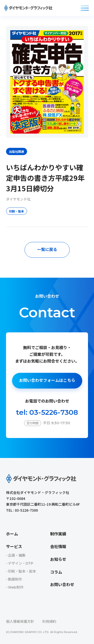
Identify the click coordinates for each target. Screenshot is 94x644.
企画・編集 (17, 555)
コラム (56, 572)
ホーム (12, 534)
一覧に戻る (47, 250)
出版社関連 (17, 151)
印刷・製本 (17, 211)
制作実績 (58, 534)
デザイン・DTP (21, 563)
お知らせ (58, 559)
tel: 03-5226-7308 (47, 412)
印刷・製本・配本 (22, 571)
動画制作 (15, 579)
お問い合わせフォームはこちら (47, 380)
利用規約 (49, 622)
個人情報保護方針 (20, 622)
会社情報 (58, 547)
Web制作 (16, 587)
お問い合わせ (62, 585)
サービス (14, 547)
